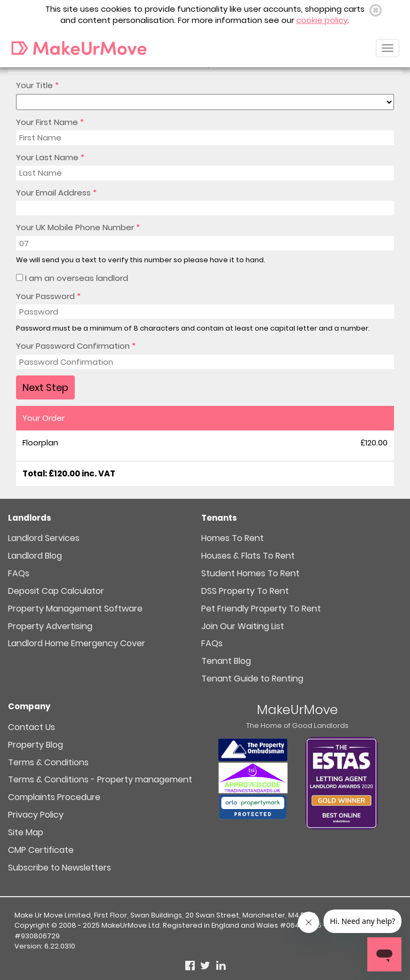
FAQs (19, 573)
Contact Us (31, 727)
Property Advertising (50, 626)
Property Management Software (75, 609)
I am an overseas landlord (72, 278)
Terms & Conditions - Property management (100, 779)
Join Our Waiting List (243, 626)
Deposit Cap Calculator (56, 591)
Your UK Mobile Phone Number (78, 227)
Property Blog (36, 745)
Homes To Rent (232, 538)
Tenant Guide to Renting (252, 679)
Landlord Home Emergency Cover (77, 643)
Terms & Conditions (48, 762)
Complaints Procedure (54, 797)
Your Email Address (56, 193)
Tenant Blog (226, 661)
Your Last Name (50, 157)
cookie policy (322, 20)
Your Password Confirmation (76, 346)
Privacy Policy (36, 815)
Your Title (37, 85)
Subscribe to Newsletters (60, 868)
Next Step (45, 387)
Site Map (26, 832)
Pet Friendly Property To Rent (261, 609)
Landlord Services (44, 538)
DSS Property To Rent (245, 591)
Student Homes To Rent (250, 573)
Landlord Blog (35, 556)
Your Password (48, 296)
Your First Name (50, 122)
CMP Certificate (41, 850)
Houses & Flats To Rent (248, 556)
